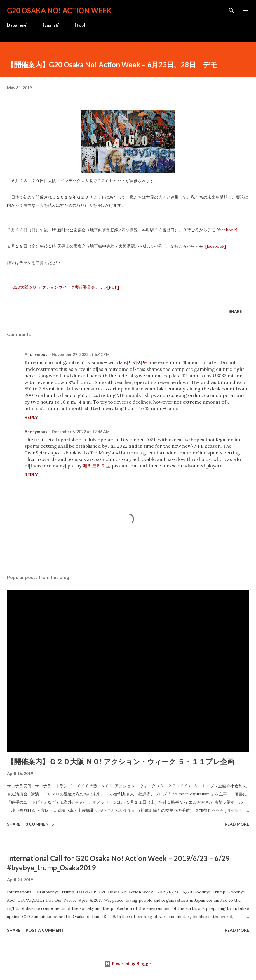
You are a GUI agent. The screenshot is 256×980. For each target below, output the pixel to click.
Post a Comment (45, 930)
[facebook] (226, 230)
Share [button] (235, 311)
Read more (237, 824)
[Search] (231, 11)
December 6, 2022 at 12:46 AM (81, 432)
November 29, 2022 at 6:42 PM (81, 354)
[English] (51, 25)
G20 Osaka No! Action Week (59, 10)
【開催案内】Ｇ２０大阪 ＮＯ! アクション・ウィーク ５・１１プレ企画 (121, 761)
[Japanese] (17, 25)
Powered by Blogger (128, 963)
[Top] (80, 25)
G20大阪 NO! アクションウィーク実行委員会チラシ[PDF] (66, 287)
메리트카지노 (133, 362)
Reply (31, 417)
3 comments (40, 824)
